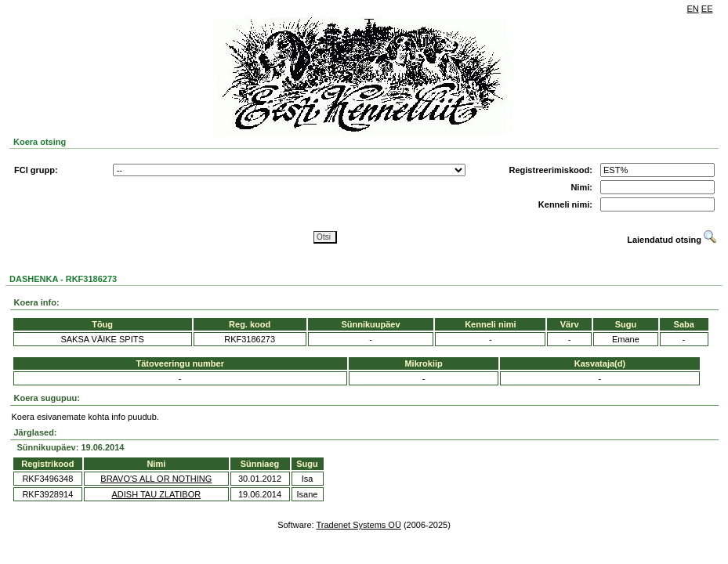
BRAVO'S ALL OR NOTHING (156, 479)
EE (707, 9)
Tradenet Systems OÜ (358, 525)
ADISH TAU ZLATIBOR (156, 494)
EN (693, 9)
